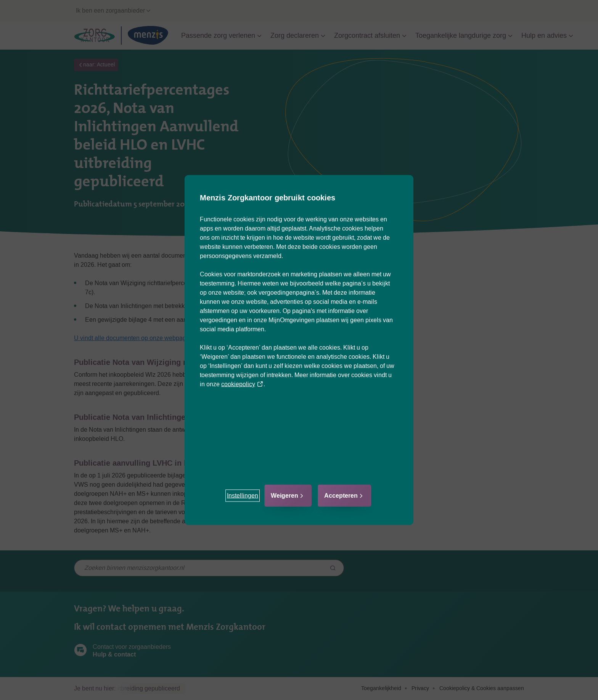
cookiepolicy (242, 384)
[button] (243, 496)
